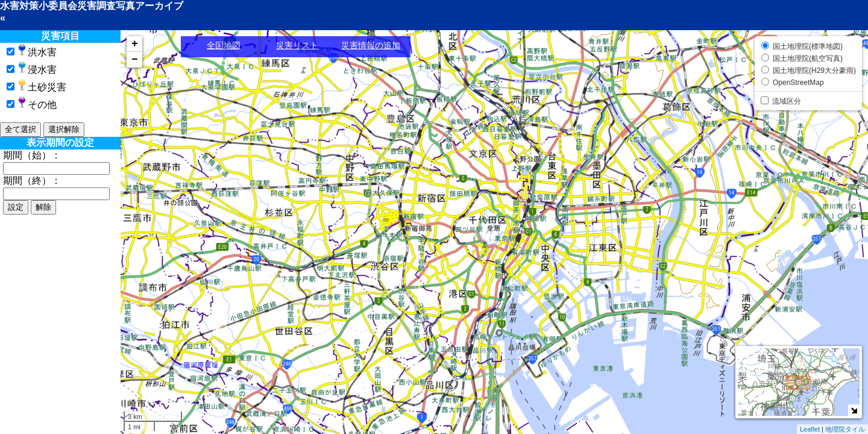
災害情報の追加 (371, 45)
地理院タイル (845, 429)
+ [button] (135, 44)
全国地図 (224, 45)
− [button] (135, 60)
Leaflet (810, 429)
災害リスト (297, 45)
